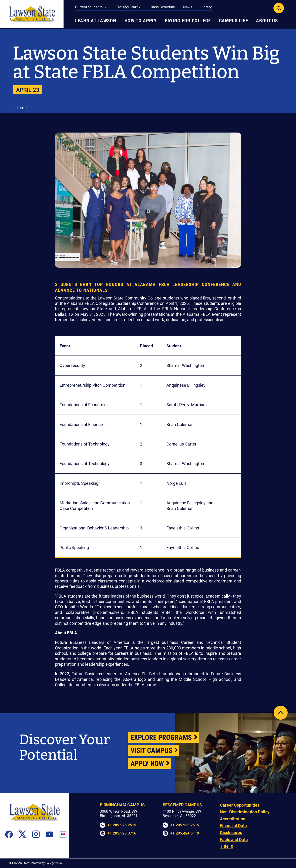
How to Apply (141, 21)
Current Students (89, 7)
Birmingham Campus (122, 805)
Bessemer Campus (182, 805)
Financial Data (233, 826)
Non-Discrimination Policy (245, 812)
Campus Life (234, 21)
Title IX (227, 846)
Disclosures (231, 833)
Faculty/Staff (127, 7)
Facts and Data (234, 840)
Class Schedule (162, 7)
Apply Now (147, 763)
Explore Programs (161, 737)
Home (21, 108)
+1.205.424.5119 (185, 833)
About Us (267, 21)
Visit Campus (151, 750)
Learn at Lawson (96, 21)
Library (206, 7)
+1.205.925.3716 (122, 833)
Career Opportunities (240, 805)
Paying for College (188, 21)
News (188, 7)
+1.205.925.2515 (122, 825)
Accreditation (233, 819)
